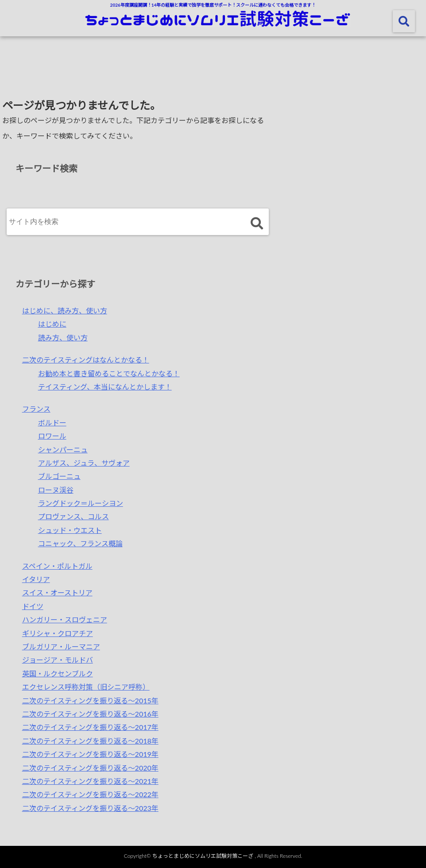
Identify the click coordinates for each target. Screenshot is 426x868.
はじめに (52, 324)
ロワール (52, 436)
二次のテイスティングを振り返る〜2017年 (90, 727)
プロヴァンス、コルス (74, 516)
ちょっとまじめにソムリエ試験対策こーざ (203, 856)
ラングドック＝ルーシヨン (81, 503)
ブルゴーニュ (59, 476)
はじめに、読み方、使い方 (65, 311)
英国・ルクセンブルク (58, 673)
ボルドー (52, 422)
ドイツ (33, 606)
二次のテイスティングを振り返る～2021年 (90, 781)
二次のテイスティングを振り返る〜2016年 (90, 714)
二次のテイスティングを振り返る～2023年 (90, 808)
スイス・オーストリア (57, 592)
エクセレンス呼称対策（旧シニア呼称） (86, 687)
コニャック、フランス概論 (80, 543)
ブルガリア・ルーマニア (61, 646)
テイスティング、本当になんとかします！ (105, 387)
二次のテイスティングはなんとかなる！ (86, 360)
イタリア (36, 579)
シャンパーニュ (63, 449)
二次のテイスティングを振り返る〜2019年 (90, 754)
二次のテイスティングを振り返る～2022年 (90, 794)
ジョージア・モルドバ (58, 660)
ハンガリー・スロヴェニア (65, 619)
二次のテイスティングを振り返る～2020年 (90, 768)
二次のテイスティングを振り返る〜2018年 (90, 741)
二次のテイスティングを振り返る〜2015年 (90, 700)
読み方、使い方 (63, 338)
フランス (36, 409)
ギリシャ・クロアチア (58, 633)
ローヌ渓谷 (56, 490)
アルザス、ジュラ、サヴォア (84, 463)
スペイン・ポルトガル (57, 566)
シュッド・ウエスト (70, 530)
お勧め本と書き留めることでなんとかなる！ (109, 373)
